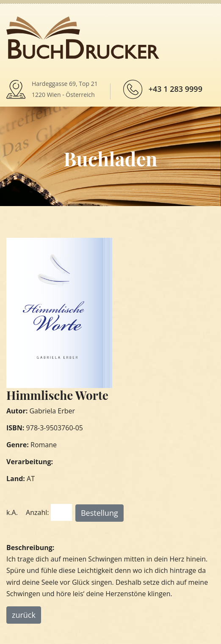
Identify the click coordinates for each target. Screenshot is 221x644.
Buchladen (110, 158)
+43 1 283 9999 (175, 89)
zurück (24, 615)
